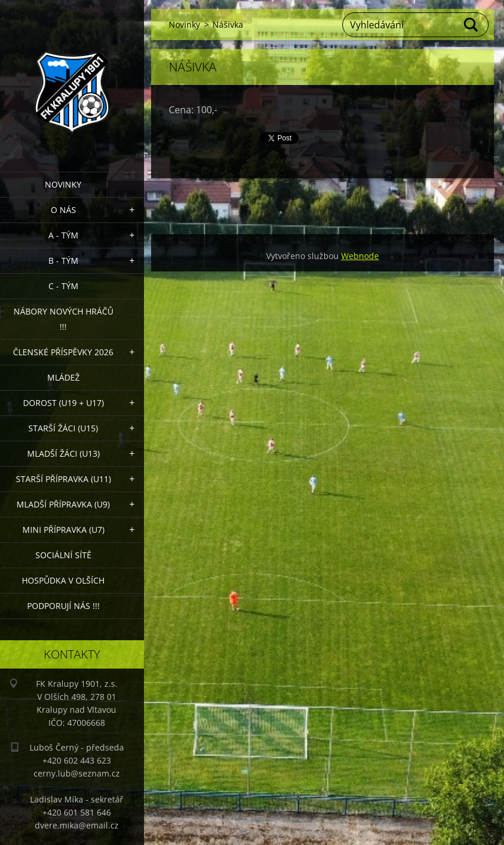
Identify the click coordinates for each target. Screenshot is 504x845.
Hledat (472, 25)
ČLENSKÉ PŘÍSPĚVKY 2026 (63, 352)
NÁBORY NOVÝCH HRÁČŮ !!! (63, 319)
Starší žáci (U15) (63, 428)
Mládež (63, 377)
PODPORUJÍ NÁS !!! (63, 606)
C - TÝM (63, 286)
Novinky (63, 184)
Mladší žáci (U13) (63, 453)
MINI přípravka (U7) (63, 530)
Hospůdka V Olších (63, 580)
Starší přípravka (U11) (63, 479)
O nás (63, 210)
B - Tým (63, 261)
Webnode (360, 256)
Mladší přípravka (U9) (63, 504)
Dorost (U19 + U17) (63, 403)
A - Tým (63, 235)
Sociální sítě (63, 555)
